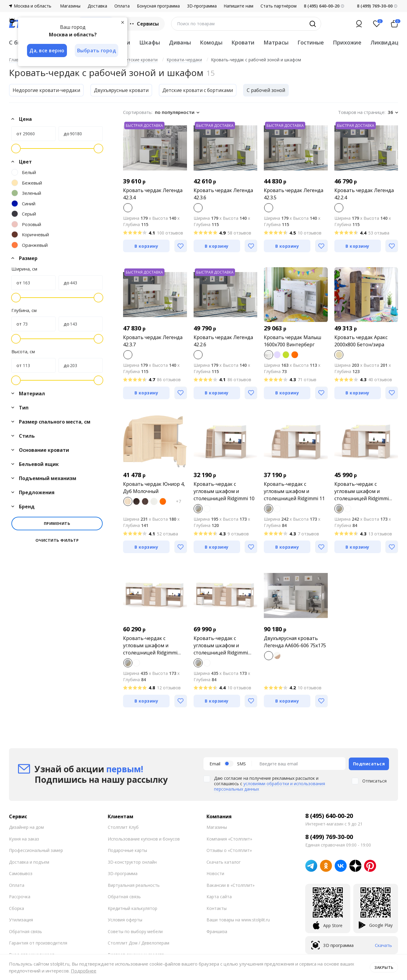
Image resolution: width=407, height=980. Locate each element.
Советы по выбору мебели (135, 931)
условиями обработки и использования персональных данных (270, 786)
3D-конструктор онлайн (132, 862)
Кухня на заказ (24, 839)
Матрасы (276, 42)
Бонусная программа (158, 6)
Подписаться (369, 763)
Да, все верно (47, 51)
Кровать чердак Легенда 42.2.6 (223, 341)
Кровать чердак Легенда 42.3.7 (153, 341)
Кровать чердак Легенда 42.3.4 (153, 194)
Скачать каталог (224, 862)
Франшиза (217, 931)
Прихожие (347, 42)
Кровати (243, 42)
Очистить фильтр (57, 540)
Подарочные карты (127, 850)
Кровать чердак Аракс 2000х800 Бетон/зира (361, 341)
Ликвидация (388, 42)
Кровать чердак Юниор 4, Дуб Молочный (154, 488)
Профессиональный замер (36, 850)
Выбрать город (97, 51)
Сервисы (144, 24)
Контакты (217, 908)
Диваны (180, 42)
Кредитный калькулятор (133, 908)
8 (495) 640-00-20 (329, 816)
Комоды (211, 42)
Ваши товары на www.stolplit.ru (238, 919)
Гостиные (311, 42)
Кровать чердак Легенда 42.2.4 (364, 194)
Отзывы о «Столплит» (229, 850)
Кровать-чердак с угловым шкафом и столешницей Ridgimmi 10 (224, 491)
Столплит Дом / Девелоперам (139, 943)
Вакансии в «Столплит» (231, 885)
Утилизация (21, 919)
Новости (215, 873)
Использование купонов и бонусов (144, 839)
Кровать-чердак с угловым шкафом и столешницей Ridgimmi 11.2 (150, 646)
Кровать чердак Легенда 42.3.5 (294, 194)
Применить (57, 523)
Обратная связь (26, 931)
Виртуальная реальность (134, 885)
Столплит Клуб (123, 827)
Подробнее (84, 971)
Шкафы (150, 42)
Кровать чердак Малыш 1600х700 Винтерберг (292, 341)
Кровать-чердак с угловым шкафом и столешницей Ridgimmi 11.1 (362, 491)
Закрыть (384, 967)
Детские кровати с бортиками (200, 90)
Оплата (122, 6)
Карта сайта (219, 896)
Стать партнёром (279, 6)
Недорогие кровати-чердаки (47, 90)
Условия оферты (125, 919)
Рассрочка (20, 896)
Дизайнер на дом (26, 827)
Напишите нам (238, 6)
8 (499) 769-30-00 (375, 6)
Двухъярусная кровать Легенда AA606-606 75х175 (295, 642)
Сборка (17, 908)
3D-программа (202, 6)
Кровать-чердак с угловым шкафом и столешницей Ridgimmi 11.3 (221, 646)
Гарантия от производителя (38, 943)
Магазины (70, 6)
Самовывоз (21, 873)
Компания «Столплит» (229, 839)
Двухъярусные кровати (123, 90)
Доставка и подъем (29, 862)
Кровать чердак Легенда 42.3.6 (223, 194)
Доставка (97, 6)
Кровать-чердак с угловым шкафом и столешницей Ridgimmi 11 (294, 491)
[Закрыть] (123, 22)
